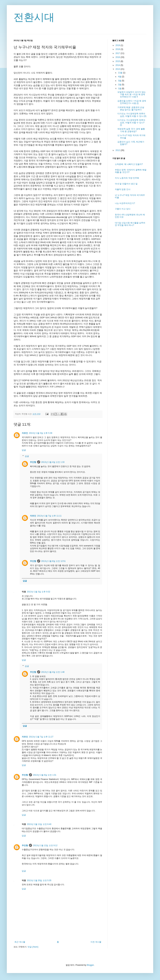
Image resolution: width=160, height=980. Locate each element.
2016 (118, 57)
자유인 (25, 433)
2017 (118, 53)
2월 (120, 85)
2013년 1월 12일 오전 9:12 (45, 845)
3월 (120, 81)
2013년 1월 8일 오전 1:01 (45, 775)
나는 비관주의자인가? (125, 203)
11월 (120, 73)
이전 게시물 (96, 942)
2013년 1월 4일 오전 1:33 (53, 462)
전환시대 (34, 17)
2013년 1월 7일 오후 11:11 (49, 516)
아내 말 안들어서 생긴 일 (126, 184)
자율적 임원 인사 (123, 189)
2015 (118, 61)
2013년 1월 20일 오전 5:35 (39, 880)
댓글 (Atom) (33, 947)
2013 (118, 69)
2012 (118, 150)
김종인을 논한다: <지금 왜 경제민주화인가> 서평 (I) (132, 102)
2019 (118, 45)
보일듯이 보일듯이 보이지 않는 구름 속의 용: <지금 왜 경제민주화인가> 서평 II (132, 95)
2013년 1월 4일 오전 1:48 (53, 672)
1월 (120, 88)
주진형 (33, 462)
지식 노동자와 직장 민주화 (127, 178)
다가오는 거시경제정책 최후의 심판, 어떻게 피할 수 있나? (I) (131, 123)
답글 (24, 450)
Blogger (90, 965)
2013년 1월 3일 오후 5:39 (41, 433)
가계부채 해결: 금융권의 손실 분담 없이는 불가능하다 (131, 109)
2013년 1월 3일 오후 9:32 (39, 592)
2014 (118, 65)
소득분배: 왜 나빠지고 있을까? (129, 164)
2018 (118, 49)
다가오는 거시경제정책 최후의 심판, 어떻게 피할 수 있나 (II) (132, 115)
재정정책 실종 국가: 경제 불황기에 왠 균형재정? (131, 130)
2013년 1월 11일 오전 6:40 (39, 824)
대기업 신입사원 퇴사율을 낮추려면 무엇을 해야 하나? (130, 224)
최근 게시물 (20, 942)
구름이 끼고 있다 (123, 209)
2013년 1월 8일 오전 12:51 (53, 561)
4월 (120, 77)
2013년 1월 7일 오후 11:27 (41, 737)
